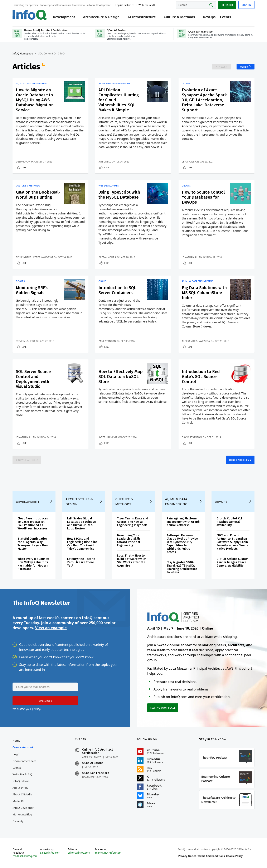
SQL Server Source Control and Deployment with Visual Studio (33, 379)
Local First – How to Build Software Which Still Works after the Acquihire (132, 561)
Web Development (110, 186)
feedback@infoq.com (25, 856)
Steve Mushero (25, 341)
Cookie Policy (234, 856)
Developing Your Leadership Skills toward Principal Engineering (129, 541)
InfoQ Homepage (23, 54)
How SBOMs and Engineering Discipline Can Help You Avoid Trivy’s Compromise (82, 544)
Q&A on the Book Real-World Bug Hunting (38, 195)
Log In (17, 754)
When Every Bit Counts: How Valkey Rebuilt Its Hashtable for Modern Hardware (33, 564)
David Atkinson (192, 437)
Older (244, 67)
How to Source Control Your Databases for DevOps (203, 197)
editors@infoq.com (79, 853)
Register (227, 5)
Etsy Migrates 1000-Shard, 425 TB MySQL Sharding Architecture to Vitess (182, 568)
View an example (51, 628)
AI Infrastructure (142, 17)
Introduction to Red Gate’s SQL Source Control (201, 377)
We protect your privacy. (27, 709)
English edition (123, 5)
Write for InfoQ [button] (147, 5)
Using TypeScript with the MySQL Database (119, 195)
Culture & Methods (179, 17)
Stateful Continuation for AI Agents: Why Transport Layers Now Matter (33, 544)
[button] (45, 701)
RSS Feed (44, 67)
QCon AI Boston (93, 763)
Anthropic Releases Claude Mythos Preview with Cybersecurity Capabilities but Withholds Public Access (183, 544)
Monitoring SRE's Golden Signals (32, 290)
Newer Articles (28, 460)
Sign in (246, 5)
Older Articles (239, 460)
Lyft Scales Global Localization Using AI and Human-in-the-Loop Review (81, 524)
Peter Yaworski (43, 257)
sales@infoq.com (50, 853)
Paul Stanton (107, 341)
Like (24, 167)
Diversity (18, 821)
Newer (223, 67)
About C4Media (22, 795)
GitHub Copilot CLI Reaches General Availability (229, 522)
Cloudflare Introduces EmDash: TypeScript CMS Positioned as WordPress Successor (33, 524)
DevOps (209, 17)
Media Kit (18, 801)
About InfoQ (20, 788)
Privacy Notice (187, 856)
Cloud (186, 83)
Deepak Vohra (25, 162)
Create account (23, 747)
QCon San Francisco (96, 773)
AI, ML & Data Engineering (32, 83)
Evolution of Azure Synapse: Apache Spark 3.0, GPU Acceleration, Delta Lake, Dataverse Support (204, 100)
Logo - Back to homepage (30, 15)
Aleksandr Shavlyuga (196, 341)
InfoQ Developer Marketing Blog (23, 811)
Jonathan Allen (192, 257)
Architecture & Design (101, 17)
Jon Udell (105, 162)
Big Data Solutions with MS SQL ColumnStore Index (204, 293)
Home (16, 741)
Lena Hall (188, 162)
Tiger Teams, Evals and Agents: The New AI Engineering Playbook (133, 522)
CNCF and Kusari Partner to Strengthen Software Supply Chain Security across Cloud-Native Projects (232, 542)
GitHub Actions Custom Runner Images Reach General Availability (232, 562)
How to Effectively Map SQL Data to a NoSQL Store (121, 377)
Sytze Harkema (108, 437)
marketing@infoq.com (108, 853)
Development (64, 17)
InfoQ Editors (21, 781)
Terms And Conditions (211, 856)
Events (225, 17)
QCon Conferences (24, 761)
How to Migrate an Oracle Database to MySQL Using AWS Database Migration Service (35, 100)
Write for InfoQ (22, 775)
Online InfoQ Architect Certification (98, 752)
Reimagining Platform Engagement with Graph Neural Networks (183, 522)
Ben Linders (24, 257)
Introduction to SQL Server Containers (117, 290)
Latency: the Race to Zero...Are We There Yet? (81, 562)
